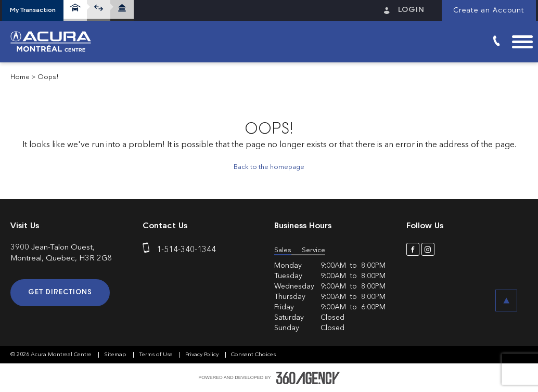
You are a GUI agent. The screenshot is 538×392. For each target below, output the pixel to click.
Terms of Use (157, 355)
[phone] (148, 250)
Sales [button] (283, 250)
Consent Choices (253, 355)
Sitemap (116, 355)
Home (20, 77)
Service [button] (313, 250)
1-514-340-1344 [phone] (186, 250)
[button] (33, 10)
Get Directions (60, 292)
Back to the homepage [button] (269, 167)
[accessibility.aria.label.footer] (308, 378)
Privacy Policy (203, 355)
